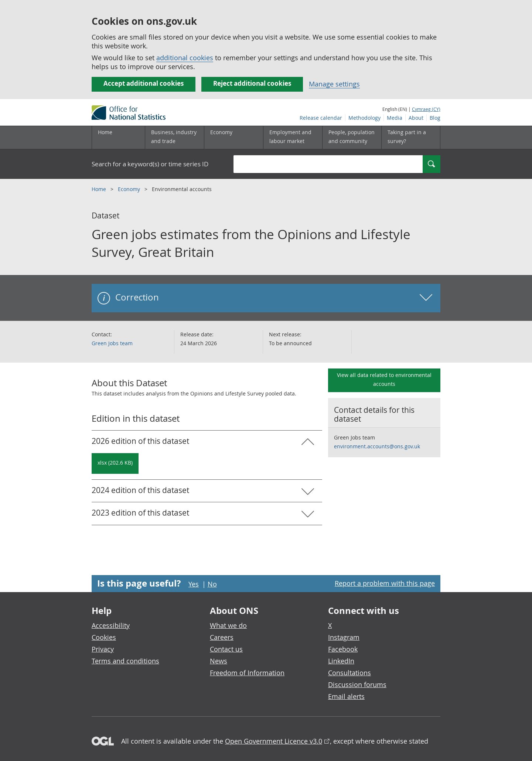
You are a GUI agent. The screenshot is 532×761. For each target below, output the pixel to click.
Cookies (104, 637)
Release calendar (321, 118)
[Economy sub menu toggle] (233, 137)
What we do (228, 625)
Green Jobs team (112, 343)
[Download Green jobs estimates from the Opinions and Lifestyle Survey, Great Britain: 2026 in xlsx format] (115, 463)
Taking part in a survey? (407, 137)
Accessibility (111, 625)
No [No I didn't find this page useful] (212, 584)
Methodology (364, 118)
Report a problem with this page (385, 583)
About (416, 118)
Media (395, 118)
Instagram (344, 637)
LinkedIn (341, 661)
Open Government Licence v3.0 (274, 741)
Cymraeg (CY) (426, 109)
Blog (435, 118)
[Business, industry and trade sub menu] (174, 137)
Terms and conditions (125, 661)
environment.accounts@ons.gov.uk (377, 446)
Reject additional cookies (252, 83)
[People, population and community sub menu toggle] (352, 137)
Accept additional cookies (144, 83)
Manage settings (334, 84)
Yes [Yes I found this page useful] (194, 584)
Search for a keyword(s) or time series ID (150, 164)
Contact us (226, 649)
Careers (222, 637)
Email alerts (346, 696)
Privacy (103, 649)
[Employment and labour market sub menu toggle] (293, 137)
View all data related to (384, 379)
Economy (130, 189)
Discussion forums (357, 684)
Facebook (343, 649)
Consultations (349, 673)
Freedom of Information (247, 673)
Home (105, 132)
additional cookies (185, 58)
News (219, 661)
